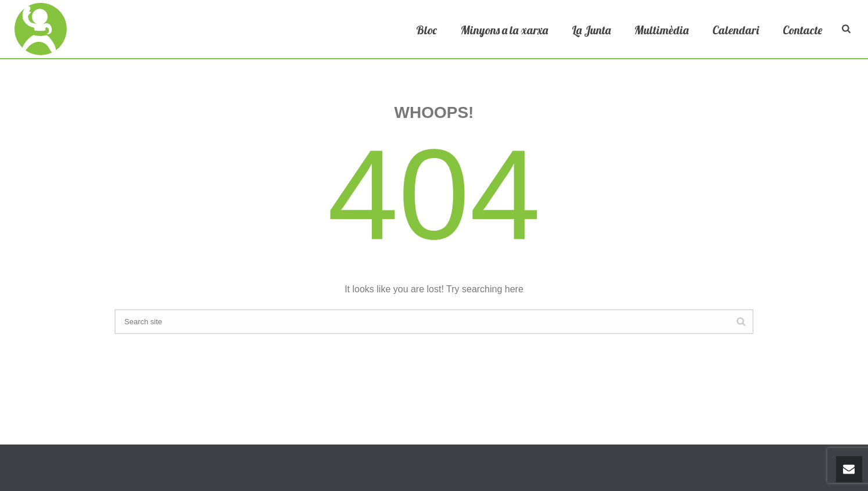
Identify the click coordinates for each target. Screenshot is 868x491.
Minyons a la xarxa (504, 30)
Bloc (426, 30)
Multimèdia (661, 30)
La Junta (591, 30)
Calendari (736, 30)
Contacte (802, 30)
